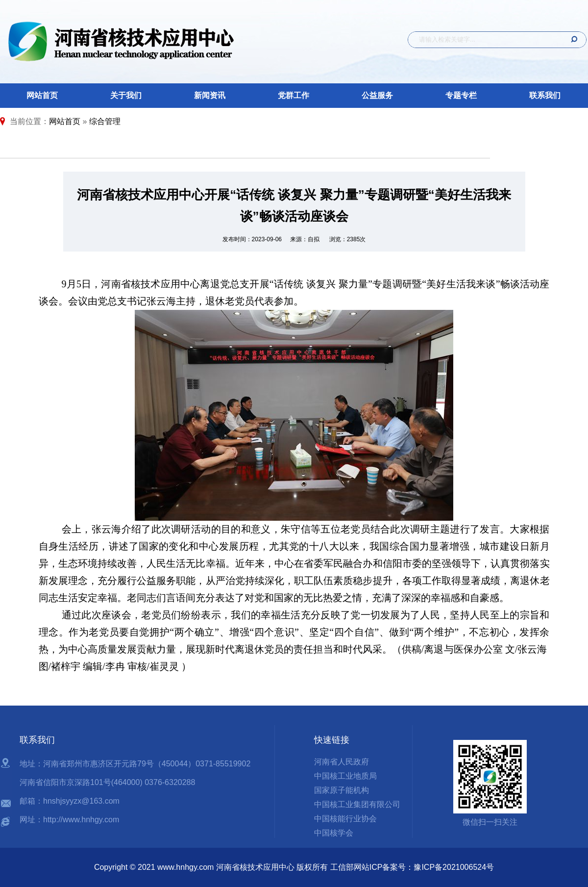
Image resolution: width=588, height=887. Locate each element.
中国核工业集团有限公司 (357, 804)
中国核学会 (334, 833)
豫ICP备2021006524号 (454, 867)
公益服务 (377, 95)
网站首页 (42, 95)
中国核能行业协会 (345, 819)
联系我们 (545, 95)
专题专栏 (461, 95)
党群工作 (294, 95)
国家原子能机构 (342, 790)
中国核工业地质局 (345, 776)
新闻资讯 (210, 95)
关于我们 (126, 95)
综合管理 (105, 121)
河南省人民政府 (342, 762)
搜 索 (571, 40)
